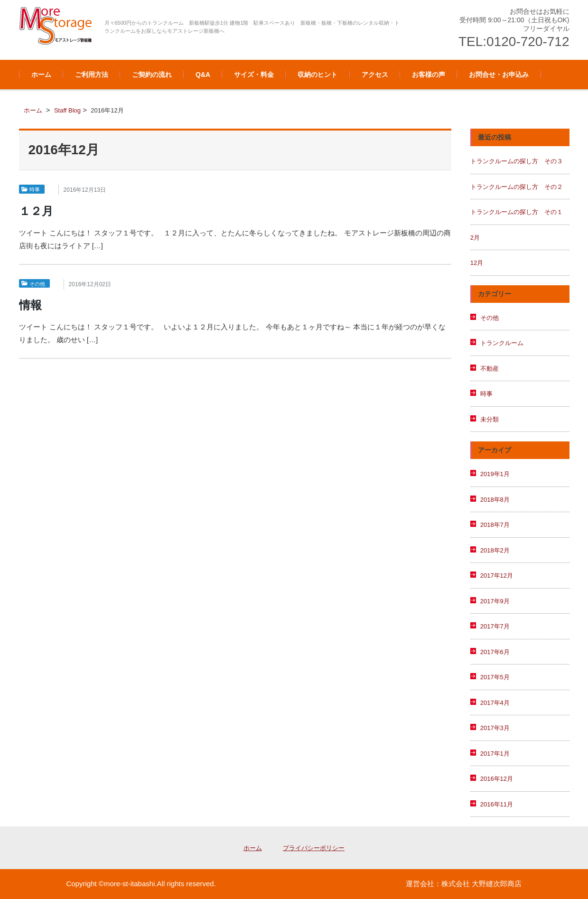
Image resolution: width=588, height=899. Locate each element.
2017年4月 (495, 703)
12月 (477, 263)
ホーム (41, 75)
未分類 (490, 419)
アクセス (375, 75)
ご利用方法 (92, 75)
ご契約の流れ (152, 75)
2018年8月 (495, 500)
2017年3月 (495, 728)
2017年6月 (495, 652)
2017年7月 (495, 626)
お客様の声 (429, 75)
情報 (30, 305)
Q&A (203, 75)
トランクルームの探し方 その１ (517, 212)
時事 (35, 189)
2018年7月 (495, 525)
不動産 (490, 369)
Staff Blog (67, 110)
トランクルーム (502, 343)
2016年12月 (497, 779)
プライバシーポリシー (314, 848)
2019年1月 (495, 474)
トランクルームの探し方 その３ (517, 161)
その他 (37, 284)
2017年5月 (495, 677)
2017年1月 (495, 754)
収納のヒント (317, 75)
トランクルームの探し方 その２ (517, 187)
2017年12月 (497, 576)
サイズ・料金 (254, 75)
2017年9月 (495, 601)
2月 (475, 238)
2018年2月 (495, 550)
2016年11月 (497, 804)
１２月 (36, 211)
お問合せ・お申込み (499, 75)
